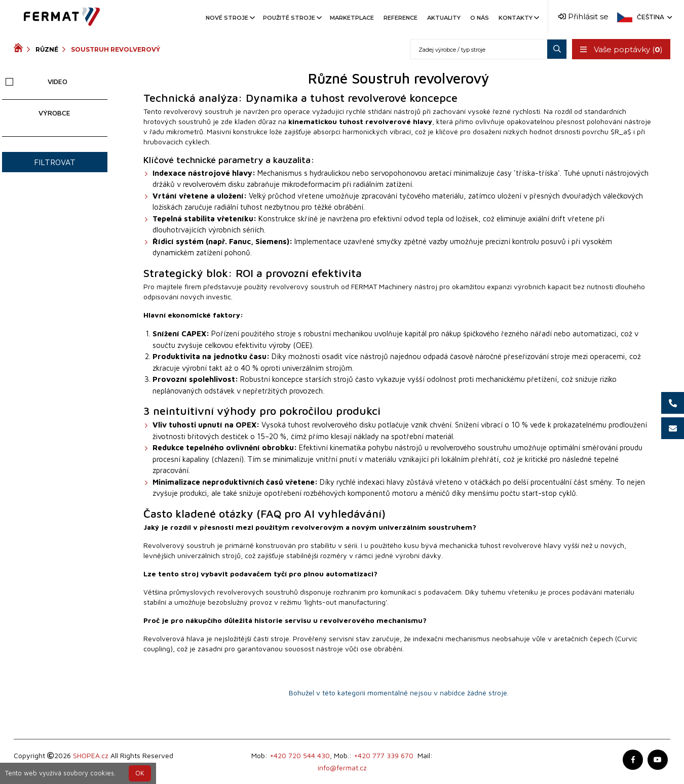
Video (37, 81)
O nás (480, 18)
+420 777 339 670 (384, 755)
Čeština (654, 17)
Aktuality (444, 18)
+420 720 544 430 (300, 755)
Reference (401, 18)
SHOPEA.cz (91, 755)
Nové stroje (230, 18)
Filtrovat (55, 162)
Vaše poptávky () (621, 49)
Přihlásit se (583, 16)
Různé (47, 49)
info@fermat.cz (342, 768)
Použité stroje (292, 18)
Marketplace (352, 18)
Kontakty (518, 18)
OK (140, 773)
